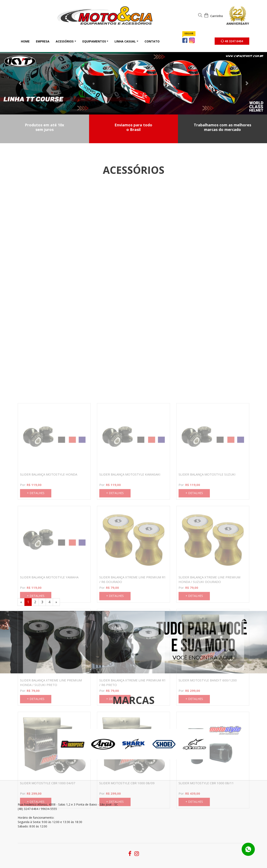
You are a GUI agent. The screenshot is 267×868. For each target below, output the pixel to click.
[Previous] (21, 602)
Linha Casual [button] (125, 41)
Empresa (43, 41)
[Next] (56, 602)
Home (25, 41)
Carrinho (214, 16)
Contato (152, 41)
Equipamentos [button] (94, 41)
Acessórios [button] (65, 41)
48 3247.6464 (232, 41)
